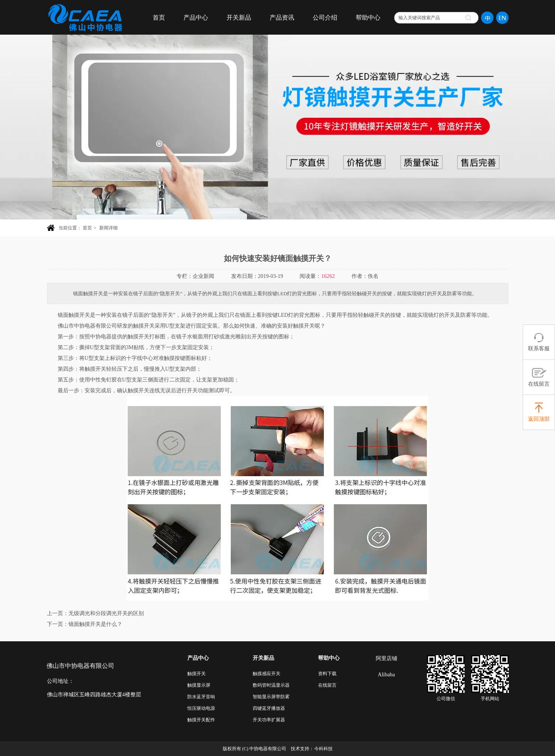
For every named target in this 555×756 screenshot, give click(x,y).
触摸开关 (197, 674)
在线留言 (327, 685)
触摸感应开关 (267, 674)
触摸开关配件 (201, 720)
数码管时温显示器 (271, 685)
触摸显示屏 (199, 685)
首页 (87, 228)
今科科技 (323, 749)
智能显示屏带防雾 (271, 697)
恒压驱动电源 (201, 708)
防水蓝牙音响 (201, 697)
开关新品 (263, 658)
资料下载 (327, 674)
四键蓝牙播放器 (269, 708)
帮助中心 (329, 658)
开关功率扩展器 (269, 720)
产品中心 (198, 658)
